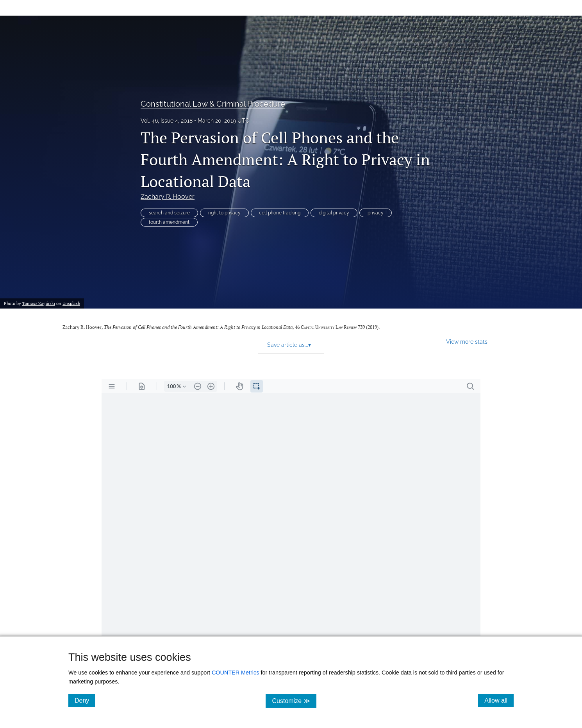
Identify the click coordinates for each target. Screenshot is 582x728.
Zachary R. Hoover (168, 197)
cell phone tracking (280, 213)
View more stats (467, 342)
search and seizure (169, 213)
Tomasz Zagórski (39, 303)
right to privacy (224, 213)
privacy (376, 213)
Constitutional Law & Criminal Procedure (213, 104)
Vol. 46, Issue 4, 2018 (167, 121)
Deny (85, 700)
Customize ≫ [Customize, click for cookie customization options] (294, 700)
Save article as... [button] (289, 345)
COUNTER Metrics (236, 673)
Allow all (499, 700)
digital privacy (334, 213)
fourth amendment (169, 222)
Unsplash (71, 303)
